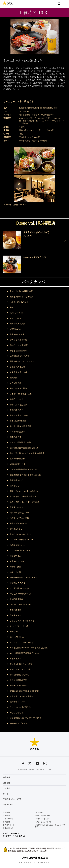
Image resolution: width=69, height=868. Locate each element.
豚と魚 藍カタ (16, 659)
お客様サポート (9, 825)
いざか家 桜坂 (16, 383)
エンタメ (6, 788)
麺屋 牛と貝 (15, 572)
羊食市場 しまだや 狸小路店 (21, 696)
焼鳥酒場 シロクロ (17, 702)
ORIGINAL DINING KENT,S (21, 605)
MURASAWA (15, 329)
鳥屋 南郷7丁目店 (17, 334)
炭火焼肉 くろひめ (17, 561)
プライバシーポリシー (42, 819)
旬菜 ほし (14, 307)
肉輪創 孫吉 (15, 567)
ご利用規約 (39, 812)
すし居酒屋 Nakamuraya (19, 588)
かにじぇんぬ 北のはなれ (20, 707)
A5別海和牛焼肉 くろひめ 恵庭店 (23, 577)
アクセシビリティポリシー (44, 822)
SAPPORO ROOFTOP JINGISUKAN (24, 691)
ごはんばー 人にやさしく (20, 550)
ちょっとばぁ (15, 318)
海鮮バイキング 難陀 (18, 388)
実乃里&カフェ (16, 529)
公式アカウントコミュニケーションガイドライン (50, 826)
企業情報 (6, 812)
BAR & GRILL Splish (18, 686)
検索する (59, 4)
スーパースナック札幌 (19, 626)
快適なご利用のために (43, 816)
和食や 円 (14, 632)
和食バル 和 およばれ (19, 405)
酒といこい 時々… (17, 637)
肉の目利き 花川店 (17, 324)
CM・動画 (7, 783)
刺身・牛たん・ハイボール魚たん (24, 491)
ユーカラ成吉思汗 (17, 432)
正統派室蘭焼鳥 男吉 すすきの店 (23, 469)
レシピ (5, 794)
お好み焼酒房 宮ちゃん (19, 675)
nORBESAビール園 (18, 464)
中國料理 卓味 (16, 610)
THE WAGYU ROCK (18, 421)
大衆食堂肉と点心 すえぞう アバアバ (25, 718)
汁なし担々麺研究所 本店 (20, 594)
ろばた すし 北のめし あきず (22, 642)
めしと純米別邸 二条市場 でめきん (24, 653)
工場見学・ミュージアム (12, 799)
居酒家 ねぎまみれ (17, 367)
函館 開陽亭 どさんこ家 (20, 356)
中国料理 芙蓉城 (16, 599)
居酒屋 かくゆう (16, 507)
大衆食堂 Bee (15, 556)
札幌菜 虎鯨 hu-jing (18, 545)
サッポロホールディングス (12, 836)
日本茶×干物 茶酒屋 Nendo (21, 394)
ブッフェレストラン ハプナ (21, 664)
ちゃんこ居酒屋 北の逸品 (20, 442)
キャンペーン (8, 804)
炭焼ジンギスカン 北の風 (20, 669)
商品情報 (7, 777)
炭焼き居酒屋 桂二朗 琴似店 (21, 297)
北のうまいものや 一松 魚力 (21, 534)
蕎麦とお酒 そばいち (18, 523)
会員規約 (6, 822)
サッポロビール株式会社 (12, 833)
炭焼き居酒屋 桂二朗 (18, 680)
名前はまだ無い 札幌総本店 (21, 291)
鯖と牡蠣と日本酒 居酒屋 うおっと (24, 448)
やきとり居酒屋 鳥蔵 (18, 351)
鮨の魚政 (13, 378)
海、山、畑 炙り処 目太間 (21, 426)
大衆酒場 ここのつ (17, 583)
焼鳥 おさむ (15, 486)
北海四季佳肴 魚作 (17, 459)
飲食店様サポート (9, 828)
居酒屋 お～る (16, 615)
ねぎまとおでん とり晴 (19, 518)
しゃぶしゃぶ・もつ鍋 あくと (22, 621)
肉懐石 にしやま (16, 399)
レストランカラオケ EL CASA (22, 540)
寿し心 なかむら (16, 713)
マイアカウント (8, 819)
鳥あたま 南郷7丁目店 (19, 415)
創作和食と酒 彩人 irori (19, 513)
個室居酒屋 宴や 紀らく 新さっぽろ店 (25, 475)
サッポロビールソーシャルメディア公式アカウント (34, 769)
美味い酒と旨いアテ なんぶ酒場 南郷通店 (27, 453)
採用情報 (6, 816)
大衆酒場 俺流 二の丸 (19, 372)
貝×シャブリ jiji (16, 313)
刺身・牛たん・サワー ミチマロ (23, 361)
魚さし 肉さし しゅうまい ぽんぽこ (24, 502)
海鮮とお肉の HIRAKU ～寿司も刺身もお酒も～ (30, 648)
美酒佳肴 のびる (16, 480)
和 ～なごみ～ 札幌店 (19, 345)
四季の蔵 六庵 (16, 437)
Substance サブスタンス (19, 723)
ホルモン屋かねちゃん (19, 302)
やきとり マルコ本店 (18, 340)
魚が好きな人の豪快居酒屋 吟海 (23, 496)
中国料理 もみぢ (16, 410)
